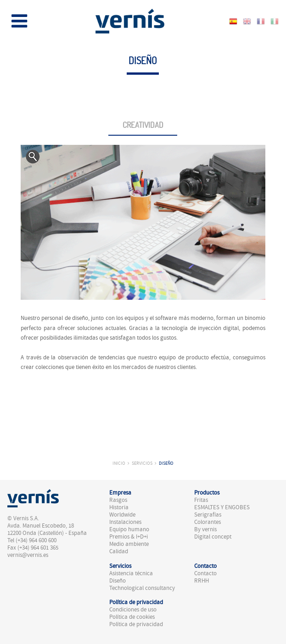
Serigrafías (208, 515)
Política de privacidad (136, 624)
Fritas (201, 500)
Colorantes (207, 522)
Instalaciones (125, 522)
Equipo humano (129, 529)
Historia (119, 507)
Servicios (142, 463)
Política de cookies (132, 617)
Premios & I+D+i (129, 537)
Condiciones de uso (133, 610)
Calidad (119, 551)
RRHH (202, 581)
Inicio (119, 463)
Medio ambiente (129, 544)
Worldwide (122, 515)
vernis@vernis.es (28, 555)
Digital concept (213, 537)
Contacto (205, 573)
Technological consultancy (142, 588)
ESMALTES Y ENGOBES (222, 507)
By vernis (205, 529)
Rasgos (118, 500)
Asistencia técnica (131, 573)
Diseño (166, 463)
